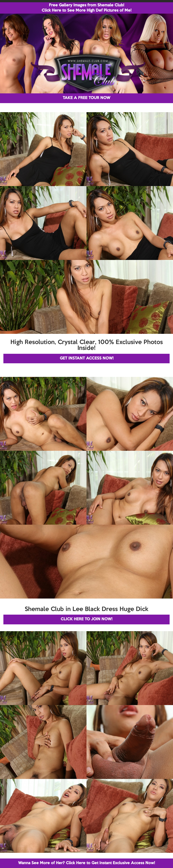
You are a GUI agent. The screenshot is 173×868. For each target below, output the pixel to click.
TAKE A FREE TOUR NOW (86, 98)
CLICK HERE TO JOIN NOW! (86, 619)
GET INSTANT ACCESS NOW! (87, 358)
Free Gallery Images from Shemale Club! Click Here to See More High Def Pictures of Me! (86, 8)
